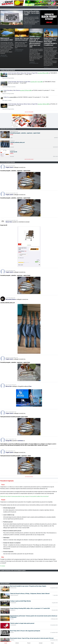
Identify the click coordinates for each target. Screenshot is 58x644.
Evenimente (32, 62)
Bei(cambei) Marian (11, 299)
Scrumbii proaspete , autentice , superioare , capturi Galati (25, 133)
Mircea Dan (9, 386)
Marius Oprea (20, 73)
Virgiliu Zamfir (9, 167)
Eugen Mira (35, 73)
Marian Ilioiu (9, 222)
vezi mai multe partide (29, 112)
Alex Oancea (27, 73)
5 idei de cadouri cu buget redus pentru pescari (22, 623)
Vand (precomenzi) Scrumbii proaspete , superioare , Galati (16, 456)
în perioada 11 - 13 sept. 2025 (24, 74)
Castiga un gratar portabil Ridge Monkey (20, 601)
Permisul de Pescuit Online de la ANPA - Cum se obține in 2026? (31, 13)
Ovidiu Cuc (6, 97)
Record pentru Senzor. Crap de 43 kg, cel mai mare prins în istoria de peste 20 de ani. (32, 638)
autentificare (53, 7)
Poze (30, 386)
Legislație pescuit (28, 26)
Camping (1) (13, 150)
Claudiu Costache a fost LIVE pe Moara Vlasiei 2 (13, 571)
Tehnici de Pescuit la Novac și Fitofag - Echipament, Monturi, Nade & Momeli (30, 594)
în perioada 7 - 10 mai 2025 (19, 83)
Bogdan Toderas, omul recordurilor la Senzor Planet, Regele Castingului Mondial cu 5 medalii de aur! (50, 42)
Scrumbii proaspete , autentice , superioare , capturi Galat (15, 362)
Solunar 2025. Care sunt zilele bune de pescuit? (22, 39)
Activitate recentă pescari (8, 162)
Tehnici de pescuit (19, 50)
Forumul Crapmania (8, 552)
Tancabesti (54, 73)
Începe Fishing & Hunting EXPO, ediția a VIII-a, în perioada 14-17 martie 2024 (30, 608)
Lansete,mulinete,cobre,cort (17, 142)
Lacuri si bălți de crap (9, 515)
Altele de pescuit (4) (14, 132)
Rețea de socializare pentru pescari (12, 531)
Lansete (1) (12, 141)
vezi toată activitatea (29, 477)
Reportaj (46, 67)
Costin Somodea (12, 73)
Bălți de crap (4, 55)
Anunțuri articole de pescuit (8, 129)
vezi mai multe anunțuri (29, 159)
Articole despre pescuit (9, 508)
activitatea (20, 441)
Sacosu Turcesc (23, 97)
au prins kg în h (43, 73)
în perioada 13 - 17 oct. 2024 (41, 97)
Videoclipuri (6, 538)
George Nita (9, 441)
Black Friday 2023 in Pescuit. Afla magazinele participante (25, 631)
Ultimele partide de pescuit (8, 70)
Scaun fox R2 (14, 152)
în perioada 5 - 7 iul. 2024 (14, 105)
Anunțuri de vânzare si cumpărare (12, 543)
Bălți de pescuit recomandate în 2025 (6, 39)
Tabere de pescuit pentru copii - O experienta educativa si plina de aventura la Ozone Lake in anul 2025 (36, 43)
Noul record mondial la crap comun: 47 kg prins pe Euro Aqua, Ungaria (28, 586)
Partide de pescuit (8, 522)
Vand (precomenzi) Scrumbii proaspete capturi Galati (14, 417)
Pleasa (35, 90)
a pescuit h (13, 97)
